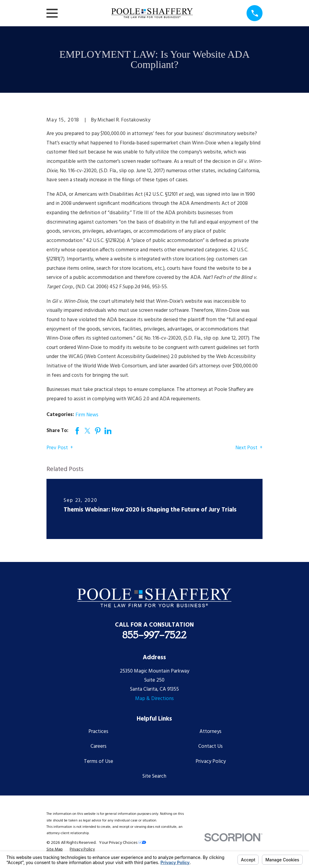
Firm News (87, 415)
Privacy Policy (211, 762)
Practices (98, 732)
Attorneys (210, 732)
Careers (99, 746)
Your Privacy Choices (123, 843)
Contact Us (210, 746)
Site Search (154, 776)
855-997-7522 (154, 635)
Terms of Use (99, 762)
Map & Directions (154, 699)
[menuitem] (55, 850)
